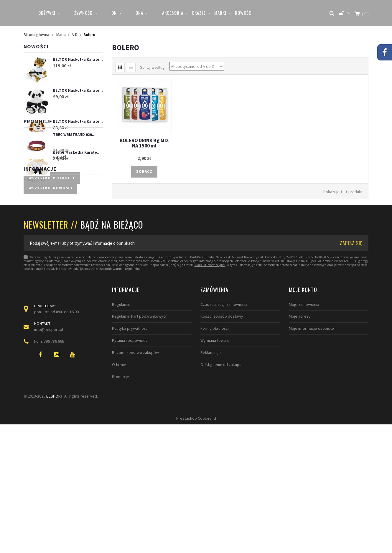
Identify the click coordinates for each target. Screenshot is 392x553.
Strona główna (36, 35)
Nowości (36, 46)
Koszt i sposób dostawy (222, 428)
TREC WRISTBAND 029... (74, 222)
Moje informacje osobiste (311, 440)
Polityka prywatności (130, 440)
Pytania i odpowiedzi (130, 452)
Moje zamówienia (304, 416)
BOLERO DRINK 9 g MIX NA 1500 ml (144, 143)
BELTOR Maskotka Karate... (78, 59)
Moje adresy (300, 428)
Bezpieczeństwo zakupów (135, 464)
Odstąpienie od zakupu (221, 476)
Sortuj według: (153, 67)
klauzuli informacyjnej (210, 376)
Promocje (38, 209)
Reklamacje (211, 464)
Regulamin (36, 296)
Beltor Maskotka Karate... (77, 152)
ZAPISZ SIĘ (351, 354)
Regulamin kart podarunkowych (140, 428)
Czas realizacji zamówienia (224, 416)
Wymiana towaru (215, 452)
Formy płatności (215, 440)
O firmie (119, 476)
